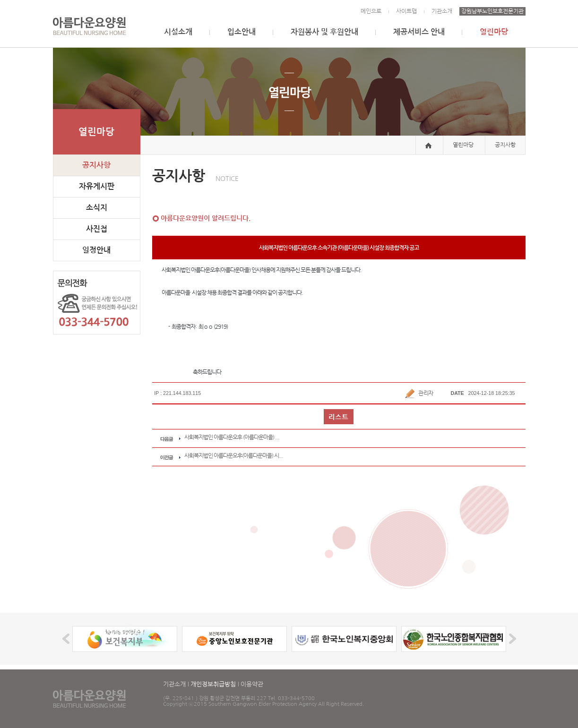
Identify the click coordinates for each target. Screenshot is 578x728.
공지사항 (96, 165)
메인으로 (371, 11)
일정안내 (96, 250)
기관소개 (442, 11)
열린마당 (494, 32)
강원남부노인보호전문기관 (492, 11)
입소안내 (242, 32)
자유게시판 (97, 186)
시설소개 (178, 32)
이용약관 (252, 684)
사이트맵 (406, 11)
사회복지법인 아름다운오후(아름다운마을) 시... (234, 455)
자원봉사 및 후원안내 (324, 32)
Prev (67, 639)
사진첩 (97, 229)
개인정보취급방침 (213, 684)
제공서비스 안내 (419, 32)
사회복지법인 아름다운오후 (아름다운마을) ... (232, 437)
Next (511, 639)
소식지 (97, 208)
